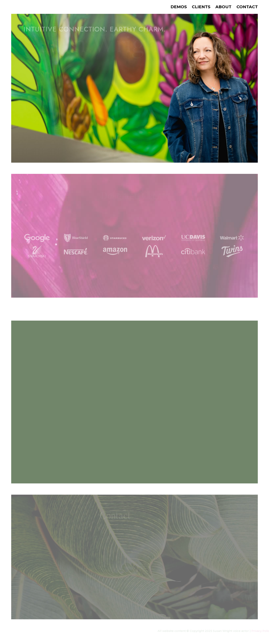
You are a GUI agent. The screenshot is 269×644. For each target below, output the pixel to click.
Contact (247, 7)
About (223, 7)
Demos (179, 7)
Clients (201, 7)
